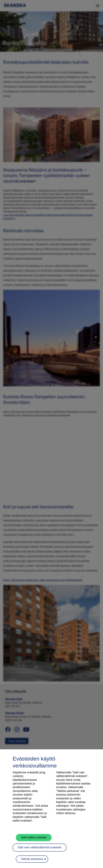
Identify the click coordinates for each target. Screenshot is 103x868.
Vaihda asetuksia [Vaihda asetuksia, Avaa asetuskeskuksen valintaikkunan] (32, 861)
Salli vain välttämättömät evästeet (40, 850)
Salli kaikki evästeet (34, 840)
